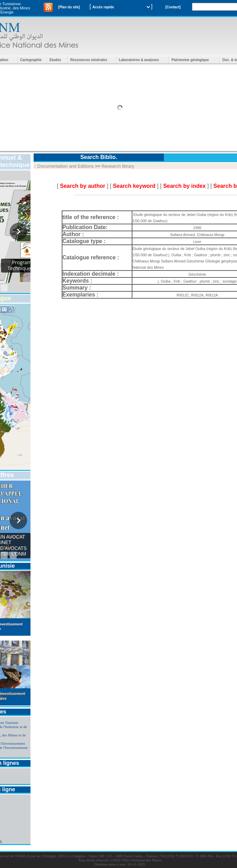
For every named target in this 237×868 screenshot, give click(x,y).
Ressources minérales (89, 60)
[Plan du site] (69, 7)
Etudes (55, 60)
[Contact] (173, 7)
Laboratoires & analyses (139, 60)
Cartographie (31, 60)
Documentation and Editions (66, 166)
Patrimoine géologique (190, 60)
